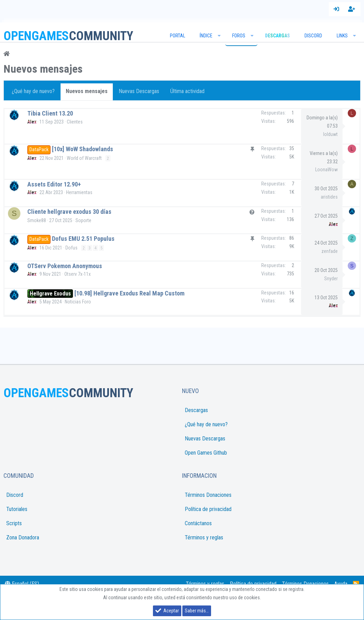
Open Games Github (206, 453)
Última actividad (187, 91)
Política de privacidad (208, 509)
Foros (239, 36)
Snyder (328, 279)
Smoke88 (37, 220)
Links (342, 36)
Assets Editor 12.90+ (54, 184)
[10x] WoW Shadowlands (83, 149)
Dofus (69, 248)
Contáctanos (198, 523)
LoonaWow (326, 170)
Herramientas (79, 192)
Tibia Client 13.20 (50, 113)
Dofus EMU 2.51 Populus (81, 239)
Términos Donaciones (208, 495)
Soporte (83, 220)
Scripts (14, 523)
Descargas (196, 410)
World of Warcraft (84, 158)
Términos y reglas (204, 537)
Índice (206, 36)
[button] (219, 36)
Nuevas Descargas (139, 91)
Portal (178, 36)
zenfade (327, 251)
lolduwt (330, 134)
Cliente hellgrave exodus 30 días (69, 212)
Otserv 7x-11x (75, 274)
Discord (313, 36)
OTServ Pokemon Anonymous (62, 266)
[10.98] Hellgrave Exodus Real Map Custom (127, 293)
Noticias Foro (75, 302)
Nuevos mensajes (87, 91)
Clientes (75, 122)
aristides (329, 197)
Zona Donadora (23, 537)
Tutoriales (17, 509)
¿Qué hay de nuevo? (33, 91)
